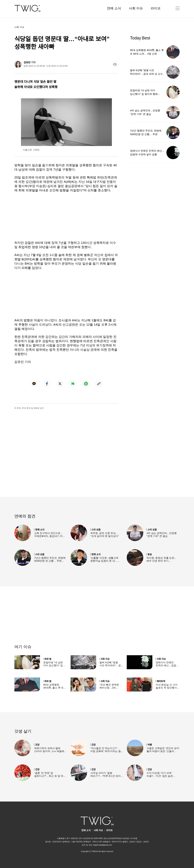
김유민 (27, 62)
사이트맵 (134, 838)
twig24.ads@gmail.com (103, 845)
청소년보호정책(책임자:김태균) (117, 838)
